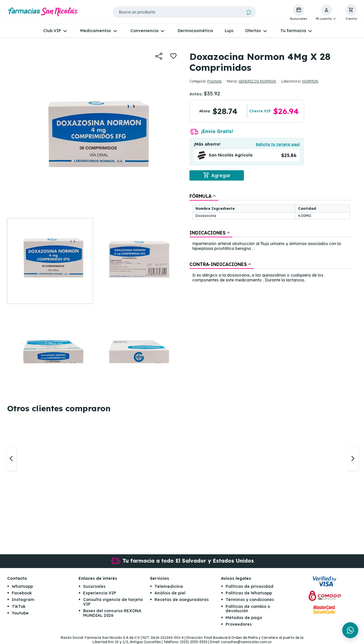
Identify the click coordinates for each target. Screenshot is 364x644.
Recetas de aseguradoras (182, 600)
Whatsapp (22, 586)
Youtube (20, 613)
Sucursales (94, 586)
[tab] (204, 196)
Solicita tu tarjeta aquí (278, 144)
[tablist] (271, 238)
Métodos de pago (244, 618)
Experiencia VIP (100, 593)
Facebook (22, 593)
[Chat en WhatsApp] (350, 630)
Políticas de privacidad (249, 586)
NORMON (310, 81)
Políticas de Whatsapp (249, 593)
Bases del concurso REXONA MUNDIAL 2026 (112, 613)
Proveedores (239, 624)
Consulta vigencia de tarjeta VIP (113, 602)
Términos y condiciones (250, 600)
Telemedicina (169, 586)
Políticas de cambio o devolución (248, 609)
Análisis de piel (170, 593)
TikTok (19, 606)
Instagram (23, 600)
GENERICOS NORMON (257, 81)
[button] (326, 13)
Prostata (214, 81)
